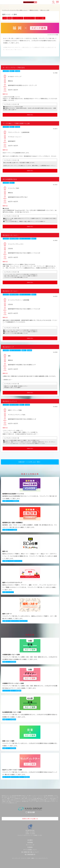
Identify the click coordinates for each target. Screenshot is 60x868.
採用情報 (30, 842)
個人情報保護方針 (30, 854)
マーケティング (18, 18)
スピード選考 (40, 18)
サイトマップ (30, 845)
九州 (5, 18)
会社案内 (30, 840)
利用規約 (30, 847)
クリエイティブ (29, 18)
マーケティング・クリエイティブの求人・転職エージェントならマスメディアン (31, 858)
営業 (10, 18)
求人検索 (53, 3)
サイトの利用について (30, 850)
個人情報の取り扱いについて (30, 852)
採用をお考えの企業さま (30, 819)
